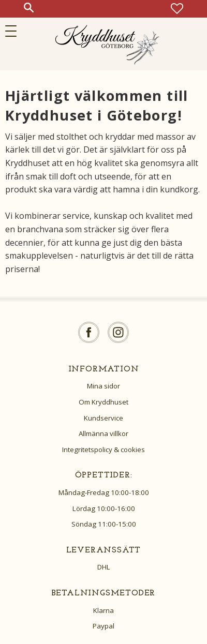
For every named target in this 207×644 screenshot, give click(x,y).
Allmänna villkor (103, 433)
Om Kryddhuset (103, 402)
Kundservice (103, 418)
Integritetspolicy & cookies (103, 450)
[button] (14, 31)
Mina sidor (103, 386)
